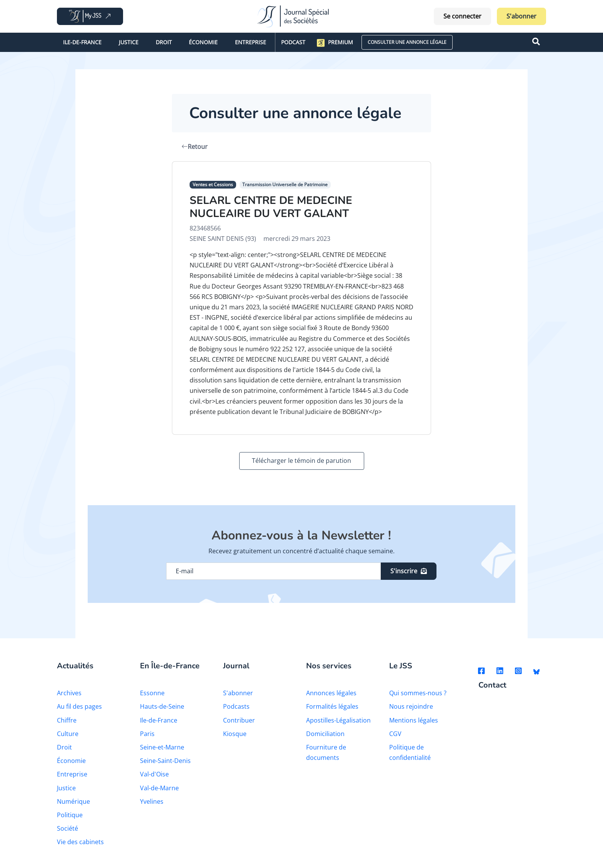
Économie (203, 42)
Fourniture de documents (326, 752)
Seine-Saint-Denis (165, 761)
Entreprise (251, 42)
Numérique (73, 801)
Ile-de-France (82, 42)
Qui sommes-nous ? (418, 693)
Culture (68, 734)
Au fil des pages (79, 706)
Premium (335, 43)
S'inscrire (409, 571)
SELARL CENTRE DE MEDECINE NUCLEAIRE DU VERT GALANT (271, 207)
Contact (492, 685)
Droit (164, 42)
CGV (395, 734)
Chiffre (67, 720)
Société (67, 828)
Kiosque (235, 734)
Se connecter (462, 16)
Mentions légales (414, 720)
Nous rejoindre (411, 706)
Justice (129, 42)
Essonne (152, 693)
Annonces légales (331, 693)
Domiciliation (325, 734)
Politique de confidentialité (410, 752)
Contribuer (239, 720)
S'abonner (521, 16)
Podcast (293, 42)
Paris (147, 734)
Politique (70, 815)
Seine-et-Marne (162, 747)
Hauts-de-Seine (162, 706)
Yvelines (152, 801)
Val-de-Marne (159, 788)
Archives (69, 693)
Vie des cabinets (80, 842)
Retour (195, 147)
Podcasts (236, 706)
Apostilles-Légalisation (338, 720)
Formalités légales (332, 706)
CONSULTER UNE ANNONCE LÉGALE (407, 42)
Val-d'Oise (154, 774)
